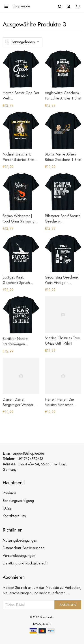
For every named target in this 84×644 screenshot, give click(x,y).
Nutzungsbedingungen (20, 540)
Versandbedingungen (19, 556)
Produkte (10, 493)
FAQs (7, 508)
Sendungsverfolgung (18, 501)
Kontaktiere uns (14, 516)
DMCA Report (42, 624)
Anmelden (68, 605)
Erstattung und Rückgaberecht (25, 563)
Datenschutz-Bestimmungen (24, 548)
